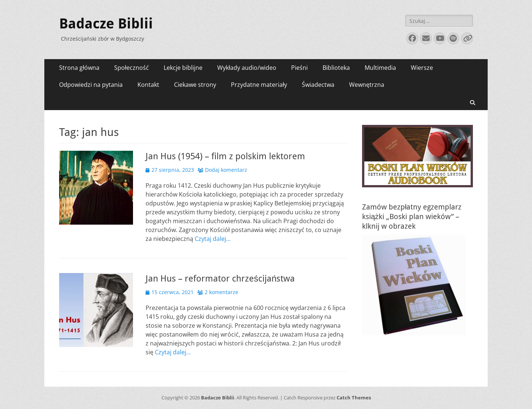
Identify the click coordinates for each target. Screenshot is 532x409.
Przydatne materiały (259, 85)
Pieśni (299, 68)
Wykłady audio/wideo (247, 68)
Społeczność (132, 68)
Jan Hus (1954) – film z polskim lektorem (225, 156)
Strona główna (79, 68)
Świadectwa (318, 85)
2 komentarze (221, 292)
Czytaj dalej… (213, 239)
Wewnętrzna (367, 85)
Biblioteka (336, 68)
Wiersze (422, 68)
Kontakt (148, 85)
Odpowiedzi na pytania (91, 85)
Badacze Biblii (106, 24)
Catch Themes (354, 398)
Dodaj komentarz (226, 170)
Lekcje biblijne (183, 68)
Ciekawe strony (195, 85)
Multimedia (380, 68)
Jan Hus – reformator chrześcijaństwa (220, 279)
